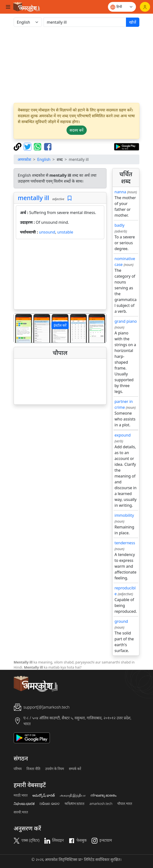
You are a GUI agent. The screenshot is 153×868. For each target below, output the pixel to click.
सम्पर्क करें (75, 769)
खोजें (133, 22)
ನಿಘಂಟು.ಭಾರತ (24, 804)
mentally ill (33, 198)
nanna (120, 192)
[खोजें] (85, 22)
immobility (124, 515)
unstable (65, 232)
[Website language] (122, 7)
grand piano (126, 321)
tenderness (125, 543)
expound (123, 435)
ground (121, 621)
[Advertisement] (60, 275)
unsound (47, 232)
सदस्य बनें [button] (77, 130)
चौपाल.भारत (125, 804)
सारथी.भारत (21, 812)
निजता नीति (33, 769)
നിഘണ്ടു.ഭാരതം (103, 795)
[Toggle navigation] (8, 7)
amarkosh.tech (101, 804)
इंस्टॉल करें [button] (60, 325)
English (44, 159)
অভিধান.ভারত (75, 804)
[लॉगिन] (145, 7)
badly (120, 225)
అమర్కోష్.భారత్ (43, 795)
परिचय (18, 769)
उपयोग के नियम (54, 769)
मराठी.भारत (21, 795)
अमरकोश (24, 159)
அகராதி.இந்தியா (73, 795)
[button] (21, 328)
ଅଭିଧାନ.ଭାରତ (49, 804)
